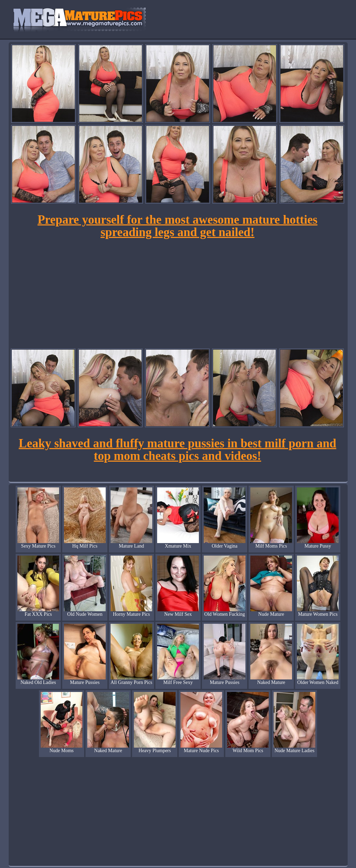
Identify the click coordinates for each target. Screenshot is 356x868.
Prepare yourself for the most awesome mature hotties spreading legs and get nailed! (177, 226)
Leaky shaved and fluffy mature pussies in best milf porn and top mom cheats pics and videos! (177, 450)
